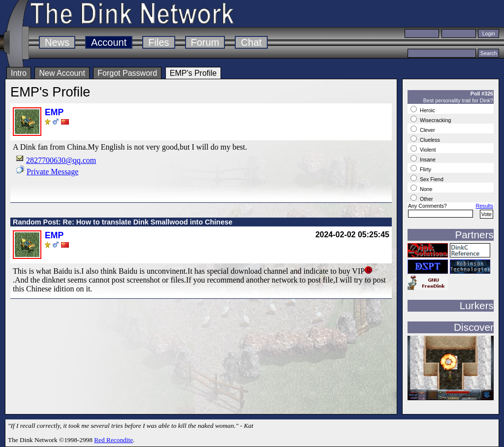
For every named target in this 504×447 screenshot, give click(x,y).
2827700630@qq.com (61, 160)
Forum (205, 42)
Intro (19, 73)
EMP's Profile (193, 73)
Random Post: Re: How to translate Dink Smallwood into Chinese (123, 222)
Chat (251, 42)
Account (109, 42)
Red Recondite (113, 440)
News (57, 42)
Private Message (52, 172)
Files (158, 42)
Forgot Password (127, 73)
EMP (54, 112)
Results (484, 206)
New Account (62, 73)
